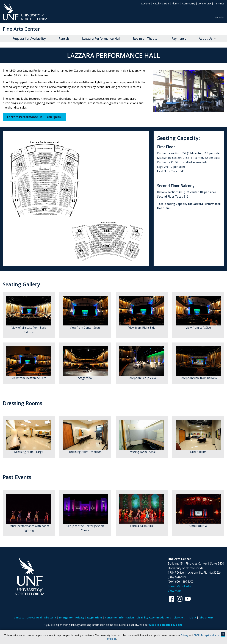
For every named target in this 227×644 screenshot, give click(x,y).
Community (189, 3)
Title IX (192, 617)
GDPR (197, 635)
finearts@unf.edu (179, 586)
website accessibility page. (166, 625)
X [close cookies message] (223, 634)
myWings (219, 3)
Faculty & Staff (161, 3)
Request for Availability (29, 39)
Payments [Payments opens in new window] (179, 39)
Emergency (66, 617)
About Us (206, 39)
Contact (19, 617)
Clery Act (179, 617)
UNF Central (34, 617)
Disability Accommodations (154, 617)
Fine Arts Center (21, 29)
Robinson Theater (146, 39)
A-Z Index (220, 17)
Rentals (64, 39)
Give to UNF (205, 3)
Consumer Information (119, 617)
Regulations (95, 617)
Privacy (185, 635)
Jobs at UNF (206, 617)
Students (146, 3)
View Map (174, 591)
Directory (50, 617)
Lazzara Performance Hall (101, 39)
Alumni (176, 3)
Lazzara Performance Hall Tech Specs (34, 117)
